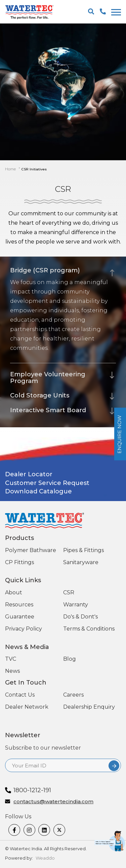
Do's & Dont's (80, 617)
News (12, 671)
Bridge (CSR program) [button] (45, 270)
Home (10, 169)
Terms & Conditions (89, 629)
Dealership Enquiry (89, 707)
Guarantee (20, 617)
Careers (73, 695)
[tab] (63, 269)
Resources (19, 605)
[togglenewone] (115, 12)
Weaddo (45, 858)
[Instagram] (29, 830)
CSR (69, 592)
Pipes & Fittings (83, 550)
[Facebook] (14, 830)
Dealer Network (27, 707)
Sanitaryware (81, 562)
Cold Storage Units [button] (40, 395)
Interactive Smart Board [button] (48, 410)
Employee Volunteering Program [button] (48, 378)
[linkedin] (44, 830)
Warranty (76, 605)
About (14, 592)
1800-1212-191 (32, 790)
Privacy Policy (24, 629)
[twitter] (59, 830)
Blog (70, 659)
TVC (11, 659)
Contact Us (20, 695)
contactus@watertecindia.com (53, 802)
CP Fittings (19, 562)
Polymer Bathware (31, 550)
